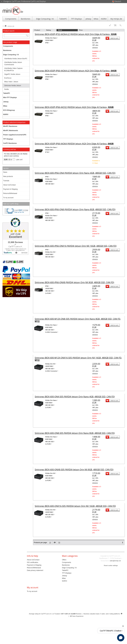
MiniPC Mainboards (11, 131)
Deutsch (118, 1)
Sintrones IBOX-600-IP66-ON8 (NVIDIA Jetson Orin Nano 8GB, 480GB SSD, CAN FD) (75, 209)
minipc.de (9, 26)
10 (50, 543)
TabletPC (63, 19)
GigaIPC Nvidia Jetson (12, 74)
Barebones (26, 19)
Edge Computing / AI (45, 19)
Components (11, 19)
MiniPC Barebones (10, 126)
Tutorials (6, 181)
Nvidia (6, 89)
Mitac (96, 19)
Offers (64, 560)
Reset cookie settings (111, 565)
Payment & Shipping (10, 189)
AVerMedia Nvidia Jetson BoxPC (16, 59)
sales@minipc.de (115, 561)
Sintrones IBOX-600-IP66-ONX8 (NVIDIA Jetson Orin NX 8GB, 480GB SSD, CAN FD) (74, 282)
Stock (60, 30)
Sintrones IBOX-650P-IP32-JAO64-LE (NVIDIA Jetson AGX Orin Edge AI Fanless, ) (76, 34)
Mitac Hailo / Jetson (11, 82)
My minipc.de (116, 19)
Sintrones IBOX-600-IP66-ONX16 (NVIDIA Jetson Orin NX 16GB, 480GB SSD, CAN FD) (76, 246)
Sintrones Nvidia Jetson (13, 86)
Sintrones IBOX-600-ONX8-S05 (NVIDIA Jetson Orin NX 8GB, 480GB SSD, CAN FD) (74, 470)
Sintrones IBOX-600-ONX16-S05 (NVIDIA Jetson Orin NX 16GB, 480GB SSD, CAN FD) (75, 506)
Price (81, 30)
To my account (8, 198)
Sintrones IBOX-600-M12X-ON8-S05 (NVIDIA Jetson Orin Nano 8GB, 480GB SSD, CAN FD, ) (78, 320)
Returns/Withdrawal (10, 193)
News (5, 172)
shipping (95, 47)
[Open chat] (121, 638)
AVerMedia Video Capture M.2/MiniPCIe (13, 69)
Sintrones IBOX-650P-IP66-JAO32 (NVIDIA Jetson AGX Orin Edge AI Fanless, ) (74, 107)
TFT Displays (8, 139)
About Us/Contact (9, 185)
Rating (48, 30)
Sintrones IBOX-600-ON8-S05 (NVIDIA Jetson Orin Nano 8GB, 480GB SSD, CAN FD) (75, 433)
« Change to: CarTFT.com (24, 1)
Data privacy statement (35, 570)
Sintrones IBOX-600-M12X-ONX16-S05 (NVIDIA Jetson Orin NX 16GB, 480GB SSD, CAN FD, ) (78, 359)
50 (59, 543)
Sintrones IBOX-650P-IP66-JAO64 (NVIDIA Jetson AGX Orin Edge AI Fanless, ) (74, 144)
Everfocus (8, 78)
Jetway (88, 19)
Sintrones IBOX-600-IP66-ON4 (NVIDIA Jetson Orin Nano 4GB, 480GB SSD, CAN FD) (75, 173)
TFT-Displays (76, 19)
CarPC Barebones (10, 143)
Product (37, 30)
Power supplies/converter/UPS (15, 135)
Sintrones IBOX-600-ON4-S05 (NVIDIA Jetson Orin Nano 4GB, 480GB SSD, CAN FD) (75, 397)
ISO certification (33, 562)
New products (8, 176)
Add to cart (114, 38)
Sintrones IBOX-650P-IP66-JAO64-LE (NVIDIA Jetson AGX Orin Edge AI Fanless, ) (76, 71)
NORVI (104, 19)
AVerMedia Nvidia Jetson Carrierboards (13, 63)
